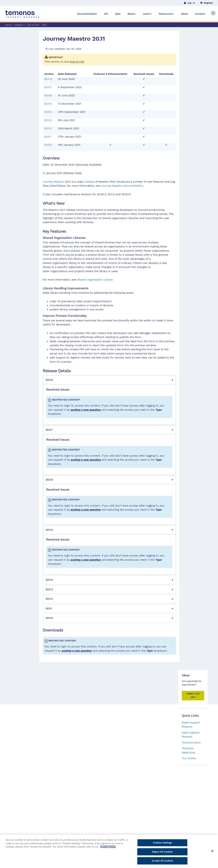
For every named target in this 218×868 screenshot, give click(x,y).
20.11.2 (48, 128)
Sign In (189, 3)
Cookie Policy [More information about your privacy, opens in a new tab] (108, 849)
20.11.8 (48, 79)
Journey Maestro (54, 182)
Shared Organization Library (95, 280)
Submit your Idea (193, 696)
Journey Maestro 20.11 (74, 39)
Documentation (87, 14)
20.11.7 (48, 87)
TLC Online (189, 758)
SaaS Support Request (191, 735)
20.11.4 (48, 112)
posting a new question (86, 410)
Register (207, 3)
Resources (166, 14)
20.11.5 (48, 104)
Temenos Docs (191, 743)
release (90, 182)
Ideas (184, 14)
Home (8, 25)
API (106, 14)
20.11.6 (48, 95)
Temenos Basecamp (188, 750)
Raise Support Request (191, 725)
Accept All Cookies (162, 863)
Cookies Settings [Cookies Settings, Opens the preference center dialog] (162, 845)
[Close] (212, 853)
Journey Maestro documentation (122, 186)
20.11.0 (48, 145)
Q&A (118, 14)
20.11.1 (48, 137)
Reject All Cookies (162, 854)
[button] (109, 380)
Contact (200, 14)
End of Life (77, 62)
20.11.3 (48, 120)
